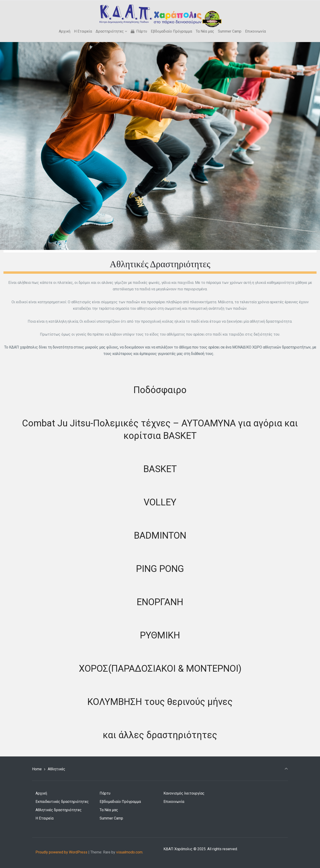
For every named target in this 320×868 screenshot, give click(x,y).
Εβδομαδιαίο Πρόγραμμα (120, 802)
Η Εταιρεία (44, 818)
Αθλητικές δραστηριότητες (59, 810)
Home (37, 769)
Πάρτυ (105, 793)
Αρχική (41, 793)
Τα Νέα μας (109, 810)
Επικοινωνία (174, 802)
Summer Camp (111, 818)
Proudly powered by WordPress (61, 852)
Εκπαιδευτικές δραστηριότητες (62, 802)
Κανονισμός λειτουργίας (184, 793)
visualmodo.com (129, 852)
